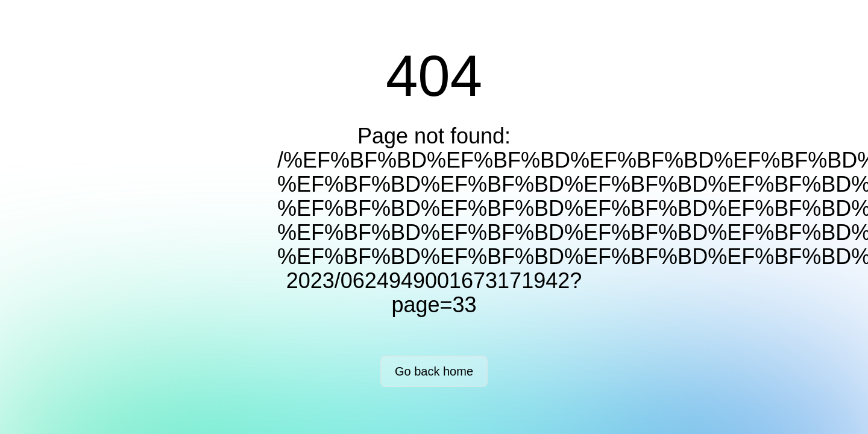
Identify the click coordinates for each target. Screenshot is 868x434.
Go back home (434, 371)
